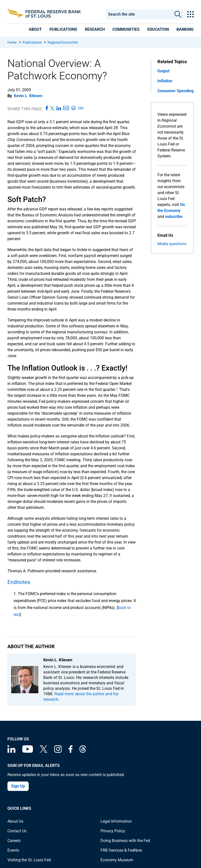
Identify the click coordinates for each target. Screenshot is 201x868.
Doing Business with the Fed (125, 841)
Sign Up (18, 786)
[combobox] (139, 14)
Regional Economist (63, 42)
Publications (32, 42)
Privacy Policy (113, 831)
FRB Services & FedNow (121, 850)
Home (12, 42)
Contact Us (17, 831)
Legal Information (116, 821)
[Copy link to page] (81, 108)
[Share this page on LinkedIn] (59, 108)
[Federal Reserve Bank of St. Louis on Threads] (83, 751)
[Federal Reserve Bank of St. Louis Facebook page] (71, 751)
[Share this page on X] (52, 108)
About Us (15, 821)
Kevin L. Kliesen (28, 96)
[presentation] (35, 29)
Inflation (165, 81)
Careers (14, 841)
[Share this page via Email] (66, 108)
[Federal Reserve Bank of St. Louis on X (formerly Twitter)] (44, 751)
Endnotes (19, 582)
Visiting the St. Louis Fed (29, 860)
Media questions (172, 244)
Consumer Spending (176, 91)
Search (178, 14)
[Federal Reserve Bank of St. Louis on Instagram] (58, 751)
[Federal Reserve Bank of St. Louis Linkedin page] (11, 751)
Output (163, 71)
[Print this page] (73, 108)
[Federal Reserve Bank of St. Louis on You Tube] (28, 751)
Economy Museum (117, 860)
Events (13, 850)
